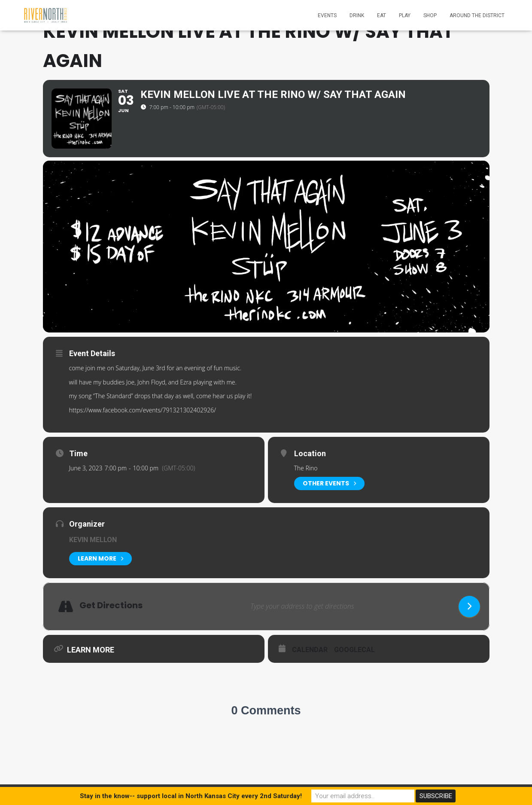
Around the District (477, 15)
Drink (357, 15)
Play (405, 15)
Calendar (310, 650)
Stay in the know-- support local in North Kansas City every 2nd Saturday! (191, 796)
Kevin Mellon (93, 540)
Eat (382, 15)
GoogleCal (354, 650)
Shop (430, 15)
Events (327, 15)
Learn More (100, 559)
